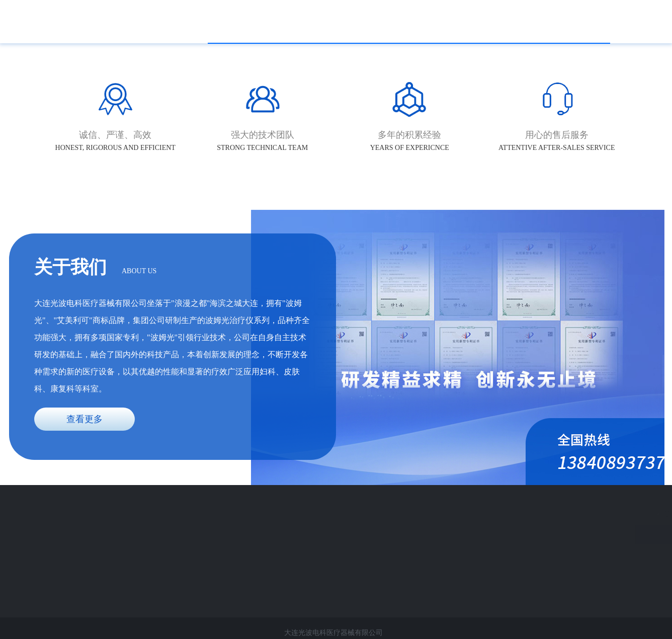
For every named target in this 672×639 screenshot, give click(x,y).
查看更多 (85, 419)
